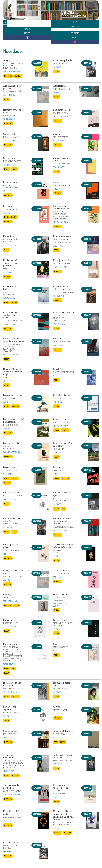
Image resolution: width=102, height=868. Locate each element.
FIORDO (6, 554)
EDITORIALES (75, 22)
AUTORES (7, 191)
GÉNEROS (75, 26)
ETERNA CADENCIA (60, 117)
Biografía (15, 696)
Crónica (7, 483)
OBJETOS (27, 29)
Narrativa (8, 76)
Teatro (57, 97)
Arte (6, 478)
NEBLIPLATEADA (10, 245)
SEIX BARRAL (8, 852)
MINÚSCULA (58, 345)
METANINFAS (8, 474)
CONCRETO (57, 474)
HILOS (55, 556)
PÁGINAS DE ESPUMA (12, 72)
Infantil (7, 277)
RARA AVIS (7, 213)
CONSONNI (57, 577)
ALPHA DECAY (59, 714)
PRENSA (75, 37)
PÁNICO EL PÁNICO (10, 499)
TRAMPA (7, 165)
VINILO (56, 189)
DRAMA (56, 93)
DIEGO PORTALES (10, 692)
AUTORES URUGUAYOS (12, 355)
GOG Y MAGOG (59, 167)
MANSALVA (57, 67)
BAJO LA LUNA (9, 95)
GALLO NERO (8, 402)
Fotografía (8, 123)
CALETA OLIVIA (59, 246)
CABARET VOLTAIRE (11, 141)
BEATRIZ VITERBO (60, 267)
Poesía (56, 71)
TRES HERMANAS (60, 141)
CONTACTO (75, 33)
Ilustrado (18, 76)
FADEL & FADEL (9, 119)
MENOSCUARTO (59, 296)
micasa (5, 24)
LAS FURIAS (58, 764)
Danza (7, 217)
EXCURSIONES (9, 771)
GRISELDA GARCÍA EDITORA (60, 605)
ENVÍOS (27, 33)
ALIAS (55, 738)
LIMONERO (7, 272)
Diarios (14, 217)
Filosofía (65, 430)
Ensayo (7, 169)
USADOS (6, 580)
